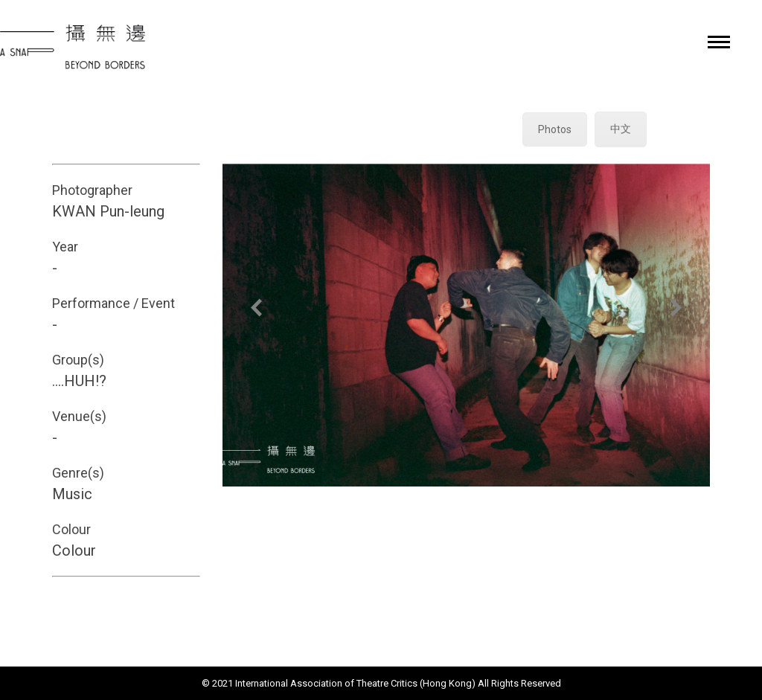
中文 (621, 129)
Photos (555, 129)
